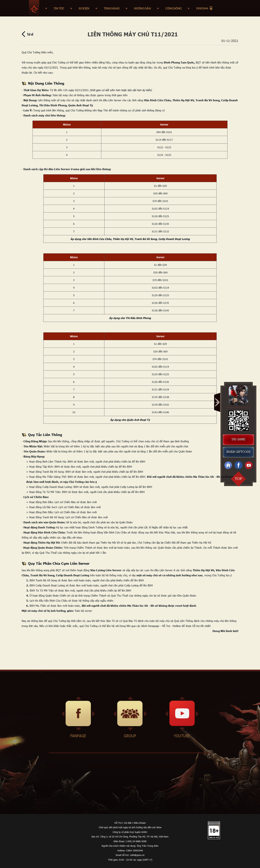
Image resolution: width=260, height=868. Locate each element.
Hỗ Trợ (118, 823)
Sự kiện (84, 8)
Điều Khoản (140, 823)
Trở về (30, 34)
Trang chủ (34, 8)
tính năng (112, 8)
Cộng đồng (174, 8)
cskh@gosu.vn (137, 855)
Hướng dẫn (142, 8)
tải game (238, 440)
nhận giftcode (239, 452)
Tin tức (59, 8)
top (239, 479)
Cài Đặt (128, 823)
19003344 (202, 8)
